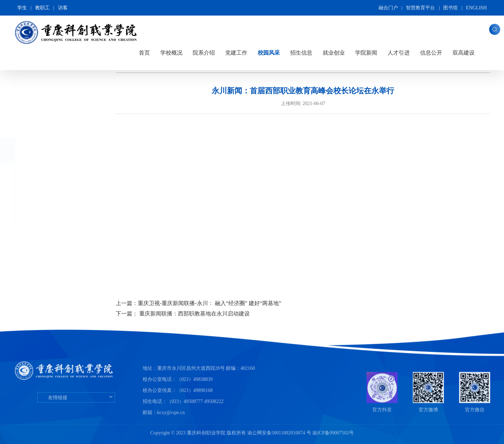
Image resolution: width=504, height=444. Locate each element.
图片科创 (43, 126)
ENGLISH (476, 8)
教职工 (42, 8)
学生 (22, 8)
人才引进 (399, 53)
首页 (144, 53)
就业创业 (334, 53)
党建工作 (236, 53)
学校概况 (171, 53)
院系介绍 (204, 53)
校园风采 (269, 53)
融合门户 (388, 8)
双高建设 (464, 53)
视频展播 (44, 151)
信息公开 (431, 53)
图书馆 (450, 8)
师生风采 (51, 215)
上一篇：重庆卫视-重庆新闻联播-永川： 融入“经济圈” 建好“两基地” (198, 303)
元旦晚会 (51, 202)
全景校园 (43, 100)
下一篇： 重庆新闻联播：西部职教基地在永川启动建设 (183, 314)
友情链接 (76, 415)
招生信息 (301, 53)
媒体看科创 (54, 175)
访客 (63, 8)
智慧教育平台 (420, 8)
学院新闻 (366, 53)
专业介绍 (51, 188)
